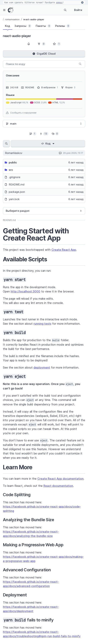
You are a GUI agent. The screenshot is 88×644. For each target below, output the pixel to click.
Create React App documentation (60, 479)
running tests (42, 324)
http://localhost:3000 (25, 291)
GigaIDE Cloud (44, 54)
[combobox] (44, 124)
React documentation (58, 486)
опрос (59, 3)
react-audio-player (34, 19)
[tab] (8, 26)
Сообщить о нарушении (21, 113)
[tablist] (40, 27)
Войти (78, 10)
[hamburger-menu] (4, 10)
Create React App (64, 250)
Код (48, 143)
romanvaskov (12, 19)
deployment (42, 367)
